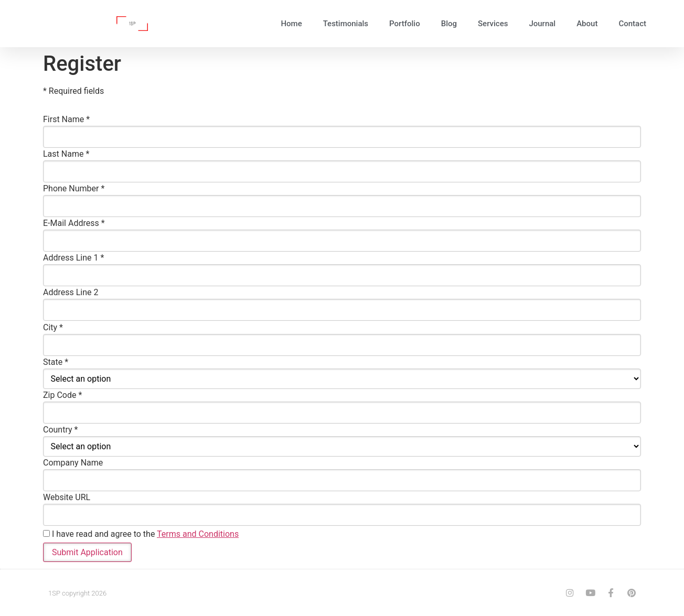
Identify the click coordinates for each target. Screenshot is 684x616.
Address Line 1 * (73, 258)
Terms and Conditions (198, 533)
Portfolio (405, 24)
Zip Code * (62, 395)
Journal (542, 24)
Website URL (67, 497)
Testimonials (346, 24)
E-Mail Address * (74, 223)
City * (53, 327)
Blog (449, 24)
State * (56, 362)
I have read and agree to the (141, 534)
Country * (60, 429)
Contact (632, 24)
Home (291, 24)
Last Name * (66, 154)
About (587, 24)
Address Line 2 (71, 293)
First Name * (66, 120)
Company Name (73, 462)
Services (493, 24)
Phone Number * (74, 189)
